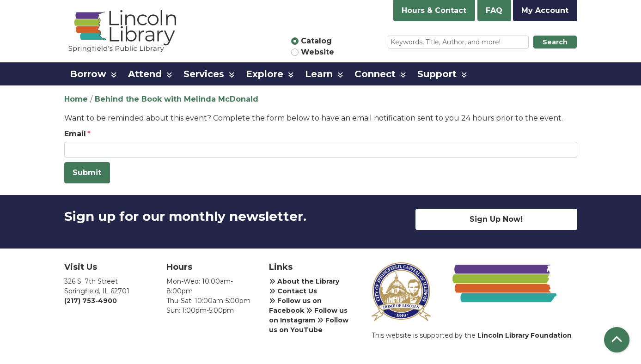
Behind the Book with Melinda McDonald (177, 99)
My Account (545, 10)
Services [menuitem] (204, 74)
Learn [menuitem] (319, 74)
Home (76, 99)
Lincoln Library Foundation (525, 335)
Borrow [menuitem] (88, 74)
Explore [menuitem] (265, 74)
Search (555, 42)
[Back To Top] (617, 340)
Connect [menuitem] (375, 74)
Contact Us (293, 291)
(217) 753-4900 (91, 301)
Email (75, 134)
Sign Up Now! (496, 219)
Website (317, 52)
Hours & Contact (434, 10)
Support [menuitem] (437, 74)
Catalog (316, 41)
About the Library (304, 281)
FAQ (494, 10)
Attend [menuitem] (145, 74)
